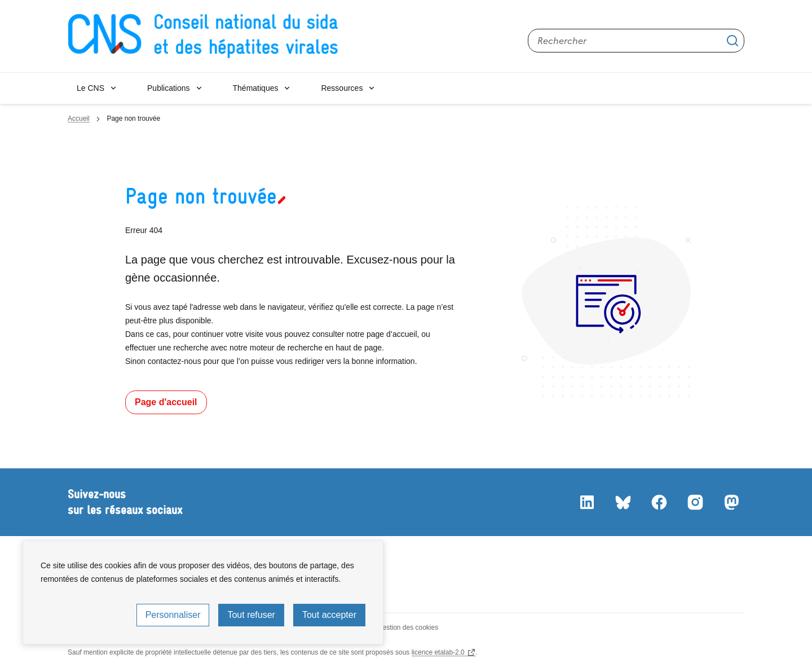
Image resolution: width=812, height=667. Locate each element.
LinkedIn (586, 502)
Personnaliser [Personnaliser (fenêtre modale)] (173, 615)
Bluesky (623, 502)
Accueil (79, 119)
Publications (169, 88)
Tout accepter (329, 615)
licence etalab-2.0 (438, 652)
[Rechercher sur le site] (636, 41)
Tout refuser (251, 615)
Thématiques (256, 88)
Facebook (659, 502)
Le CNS (91, 88)
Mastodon (731, 502)
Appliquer (732, 41)
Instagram (695, 502)
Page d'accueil (166, 402)
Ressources (342, 88)
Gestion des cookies (408, 627)
